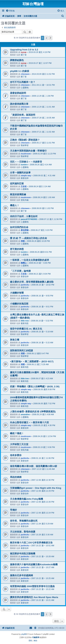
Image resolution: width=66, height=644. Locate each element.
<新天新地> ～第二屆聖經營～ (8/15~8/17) (32, 361)
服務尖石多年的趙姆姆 (21, 575)
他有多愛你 (16, 455)
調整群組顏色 (17, 60)
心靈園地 (25, 88)
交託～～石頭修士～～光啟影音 (26, 162)
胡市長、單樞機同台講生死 (24, 521)
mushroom (26, 154)
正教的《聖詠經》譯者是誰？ (25, 140)
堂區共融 (25, 200)
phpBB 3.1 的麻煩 (20, 71)
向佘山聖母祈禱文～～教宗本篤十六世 (29, 422)
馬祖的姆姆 (16, 477)
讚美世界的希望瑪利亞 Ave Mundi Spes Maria (34, 597)
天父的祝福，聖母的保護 (23, 532)
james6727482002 (29, 219)
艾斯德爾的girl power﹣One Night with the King (36, 488)
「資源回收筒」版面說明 (23, 115)
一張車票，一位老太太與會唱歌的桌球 (29, 260)
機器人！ (15, 205)
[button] (51, 38)
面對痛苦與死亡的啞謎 (21, 351)
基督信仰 (25, 178)
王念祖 (24, 186)
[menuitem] (10, 11)
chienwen (25, 74)
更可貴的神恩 (17, 249)
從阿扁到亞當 (17, 184)
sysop (24, 52)
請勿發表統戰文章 (19, 104)
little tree (25, 321)
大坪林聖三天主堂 (19, 444)
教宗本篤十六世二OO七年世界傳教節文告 (31, 543)
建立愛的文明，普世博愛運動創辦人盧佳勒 (32, 282)
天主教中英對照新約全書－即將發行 (28, 151)
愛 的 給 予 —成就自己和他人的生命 (29, 238)
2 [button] (46, 38)
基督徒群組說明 (18, 93)
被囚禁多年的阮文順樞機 (23, 554)
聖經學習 (25, 145)
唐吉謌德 (25, 230)
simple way (26, 175)
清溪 (23, 241)
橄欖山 (24, 263)
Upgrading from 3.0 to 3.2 (24, 50)
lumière (24, 165)
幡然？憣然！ (17, 433)
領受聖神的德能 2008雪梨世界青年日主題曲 (32, 586)
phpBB (24, 634)
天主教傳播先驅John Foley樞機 (26, 499)
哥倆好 (13, 510)
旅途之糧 (15, 340)
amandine (25, 414)
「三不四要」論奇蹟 (20, 271)
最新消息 (25, 323)
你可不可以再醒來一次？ (23, 82)
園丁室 (24, 55)
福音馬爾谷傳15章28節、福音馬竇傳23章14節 (34, 466)
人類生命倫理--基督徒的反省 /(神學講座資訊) (33, 412)
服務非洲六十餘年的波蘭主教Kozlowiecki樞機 (34, 564)
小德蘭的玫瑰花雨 (19, 304)
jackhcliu (25, 285)
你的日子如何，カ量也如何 (24, 216)
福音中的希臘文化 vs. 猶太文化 (26, 329)
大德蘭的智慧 (17, 293)
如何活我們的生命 (19, 227)
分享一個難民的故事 (20, 173)
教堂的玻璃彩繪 (18, 194)
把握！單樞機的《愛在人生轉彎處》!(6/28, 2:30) (35, 386)
